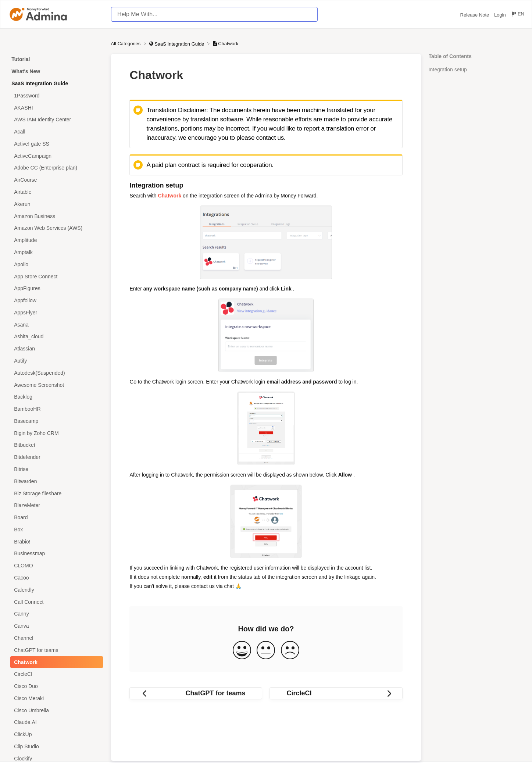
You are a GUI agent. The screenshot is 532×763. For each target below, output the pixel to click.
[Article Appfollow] (55, 301)
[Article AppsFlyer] (55, 312)
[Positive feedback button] (242, 651)
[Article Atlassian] (55, 349)
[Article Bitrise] (55, 469)
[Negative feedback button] (290, 651)
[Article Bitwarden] (55, 481)
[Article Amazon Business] (55, 216)
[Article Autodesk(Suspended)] (55, 373)
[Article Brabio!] (55, 541)
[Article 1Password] (55, 95)
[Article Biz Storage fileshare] (55, 493)
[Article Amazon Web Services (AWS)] (55, 228)
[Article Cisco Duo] (55, 686)
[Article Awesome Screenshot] (55, 385)
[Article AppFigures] (55, 288)
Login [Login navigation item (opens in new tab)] (501, 15)
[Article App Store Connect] (55, 276)
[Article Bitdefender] (55, 457)
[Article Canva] (55, 626)
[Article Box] (55, 530)
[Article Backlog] (55, 397)
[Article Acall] (55, 132)
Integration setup (448, 69)
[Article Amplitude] (55, 240)
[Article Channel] (55, 638)
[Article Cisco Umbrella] (55, 710)
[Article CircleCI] (55, 674)
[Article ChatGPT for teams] (55, 650)
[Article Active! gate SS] (55, 144)
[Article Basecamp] (55, 421)
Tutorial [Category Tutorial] (21, 59)
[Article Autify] (55, 361)
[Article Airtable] (55, 192)
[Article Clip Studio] (55, 747)
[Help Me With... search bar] (214, 14)
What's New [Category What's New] (26, 71)
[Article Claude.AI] (55, 722)
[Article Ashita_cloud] (55, 337)
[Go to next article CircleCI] (336, 693)
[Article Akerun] (55, 204)
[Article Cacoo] (55, 578)
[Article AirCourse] (55, 180)
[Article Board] (55, 518)
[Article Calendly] (55, 590)
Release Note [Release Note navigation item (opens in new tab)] (475, 15)
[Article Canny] (55, 614)
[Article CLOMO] (55, 566)
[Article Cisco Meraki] (55, 698)
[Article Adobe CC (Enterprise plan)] (55, 168)
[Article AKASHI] (55, 108)
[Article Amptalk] (55, 252)
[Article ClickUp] (55, 735)
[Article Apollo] (55, 264)
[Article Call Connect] (55, 602)
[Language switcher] (517, 15)
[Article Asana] (55, 325)
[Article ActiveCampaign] (55, 156)
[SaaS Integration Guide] (177, 44)
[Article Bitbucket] (55, 445)
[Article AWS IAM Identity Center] (55, 120)
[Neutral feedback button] (266, 651)
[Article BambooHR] (55, 409)
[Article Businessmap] (55, 554)
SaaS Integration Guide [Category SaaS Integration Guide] (40, 83)
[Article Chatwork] (55, 662)
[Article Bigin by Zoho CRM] (55, 433)
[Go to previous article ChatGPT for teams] (196, 693)
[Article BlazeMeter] (55, 505)
